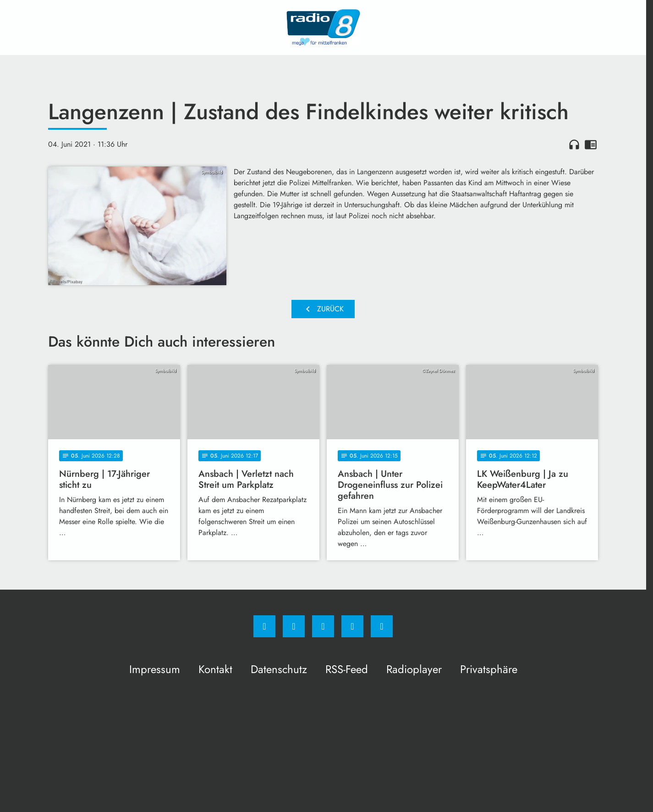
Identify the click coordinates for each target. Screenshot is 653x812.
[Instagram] (294, 626)
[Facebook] (264, 626)
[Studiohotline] (352, 626)
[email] (382, 626)
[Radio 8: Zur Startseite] (323, 28)
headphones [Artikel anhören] (574, 144)
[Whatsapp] (323, 626)
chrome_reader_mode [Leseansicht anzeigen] (591, 144)
